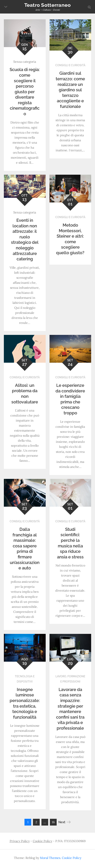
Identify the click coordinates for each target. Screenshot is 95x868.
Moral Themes (50, 858)
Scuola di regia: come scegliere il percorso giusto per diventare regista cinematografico (25, 92)
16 (53, 822)
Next (64, 822)
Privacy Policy (20, 841)
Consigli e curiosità (70, 65)
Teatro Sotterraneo (48, 5)
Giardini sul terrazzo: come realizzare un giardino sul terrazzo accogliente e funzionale (70, 90)
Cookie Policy (42, 841)
